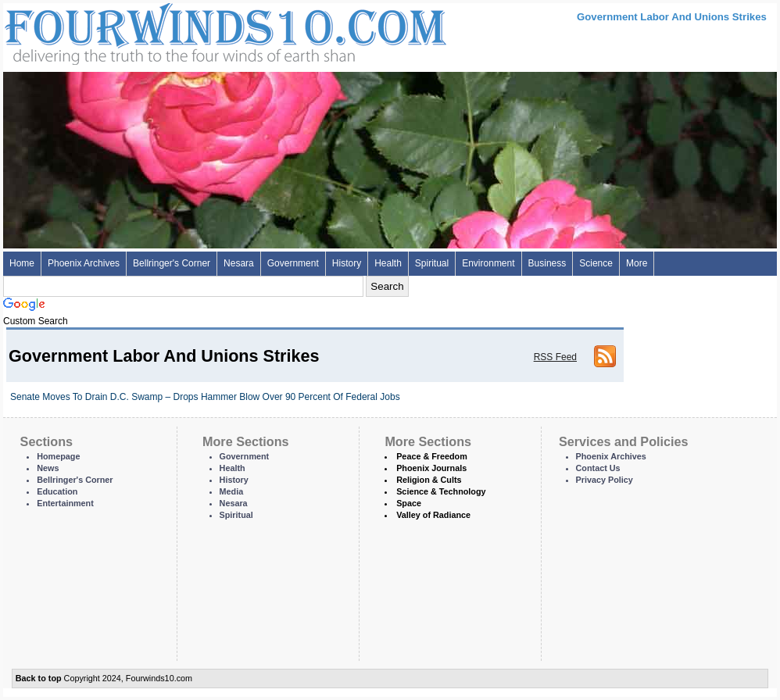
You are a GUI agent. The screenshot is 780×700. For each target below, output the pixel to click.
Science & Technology (441, 491)
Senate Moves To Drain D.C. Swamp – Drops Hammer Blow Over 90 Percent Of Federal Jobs (205, 397)
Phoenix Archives (84, 263)
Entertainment (65, 503)
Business (547, 263)
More (637, 263)
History (347, 263)
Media (232, 491)
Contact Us (598, 468)
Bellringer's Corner (172, 263)
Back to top (39, 678)
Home (22, 263)
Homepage (58, 456)
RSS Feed (555, 357)
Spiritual (432, 263)
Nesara (239, 263)
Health (388, 263)
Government (293, 263)
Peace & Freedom (432, 456)
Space (409, 503)
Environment (488, 263)
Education (57, 491)
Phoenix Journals (431, 468)
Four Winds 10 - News (159, 31)
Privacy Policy (605, 480)
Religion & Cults (429, 480)
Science (596, 263)
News (48, 468)
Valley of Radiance (433, 515)
